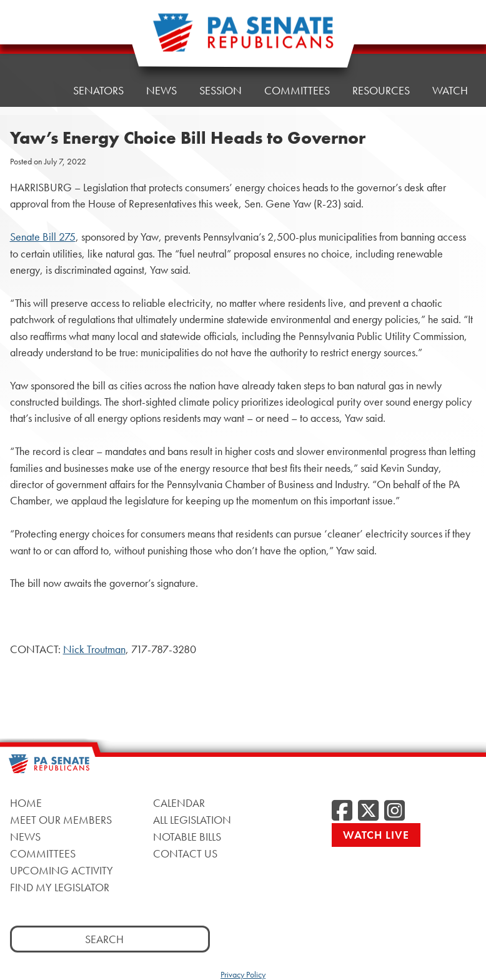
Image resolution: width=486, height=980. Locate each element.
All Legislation (192, 820)
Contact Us (185, 853)
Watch (450, 90)
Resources (381, 31)
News (25, 837)
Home (35, 47)
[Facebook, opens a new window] (342, 811)
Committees (43, 853)
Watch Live (376, 835)
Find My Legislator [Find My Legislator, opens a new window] (60, 887)
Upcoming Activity (62, 870)
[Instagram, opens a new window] (394, 811)
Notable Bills (187, 837)
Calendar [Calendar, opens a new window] (179, 803)
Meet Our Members (61, 820)
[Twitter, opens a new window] (368, 811)
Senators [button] (98, 43)
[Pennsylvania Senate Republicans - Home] (243, 39)
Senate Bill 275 (43, 237)
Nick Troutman (94, 649)
